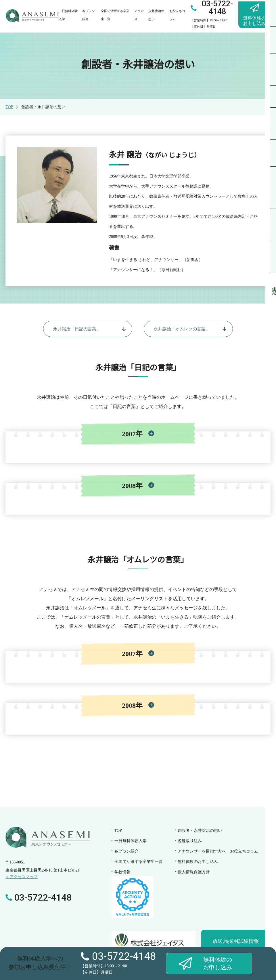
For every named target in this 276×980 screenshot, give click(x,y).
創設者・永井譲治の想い (200, 831)
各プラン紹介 (126, 852)
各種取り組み (190, 842)
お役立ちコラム (218, 852)
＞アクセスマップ (22, 879)
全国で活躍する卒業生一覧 (139, 862)
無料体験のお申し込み (198, 862)
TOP (9, 107)
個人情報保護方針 (194, 873)
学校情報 (122, 873)
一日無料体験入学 (131, 842)
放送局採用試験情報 (236, 942)
